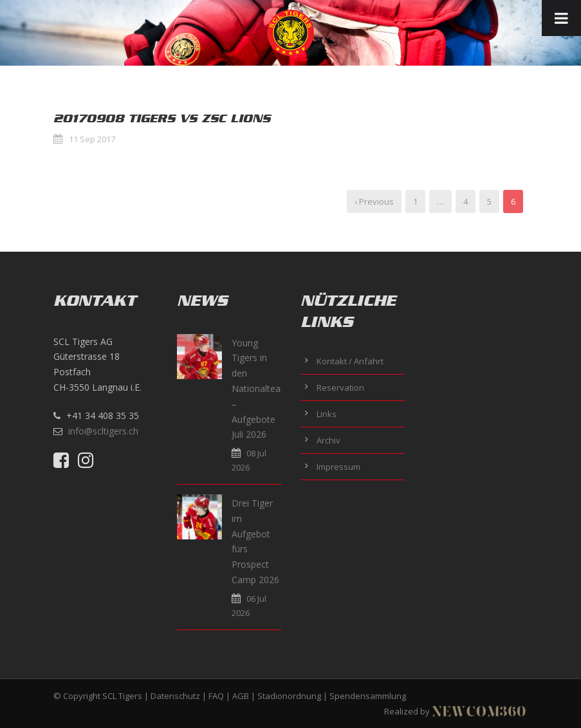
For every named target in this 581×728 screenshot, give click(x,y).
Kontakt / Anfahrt (350, 361)
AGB (241, 696)
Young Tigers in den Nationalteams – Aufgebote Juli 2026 (263, 389)
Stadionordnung (289, 696)
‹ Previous (374, 201)
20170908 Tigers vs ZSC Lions (162, 118)
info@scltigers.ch (103, 431)
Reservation (340, 387)
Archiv (328, 440)
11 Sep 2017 (92, 139)
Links (327, 414)
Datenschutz (175, 696)
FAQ (216, 696)
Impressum (338, 467)
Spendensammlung (368, 696)
